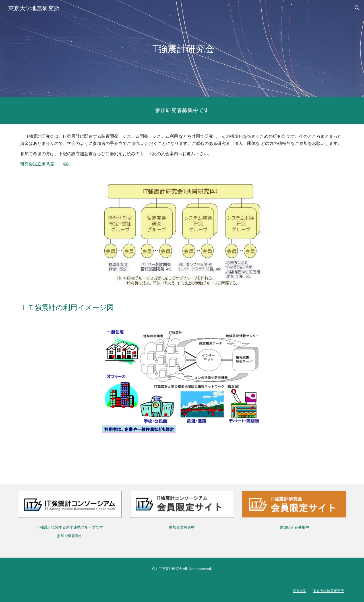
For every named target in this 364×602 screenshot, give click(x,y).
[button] (357, 8)
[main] (182, 49)
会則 (67, 164)
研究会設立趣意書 (37, 164)
